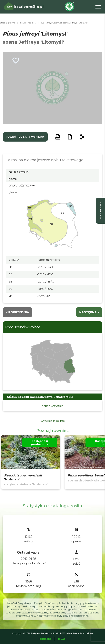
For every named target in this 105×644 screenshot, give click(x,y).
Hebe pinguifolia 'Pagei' (29, 563)
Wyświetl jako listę (53, 421)
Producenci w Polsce (23, 327)
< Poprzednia (17, 312)
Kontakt (45, 639)
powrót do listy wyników (25, 137)
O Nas (62, 639)
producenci (100, 211)
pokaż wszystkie (52, 406)
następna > (89, 312)
